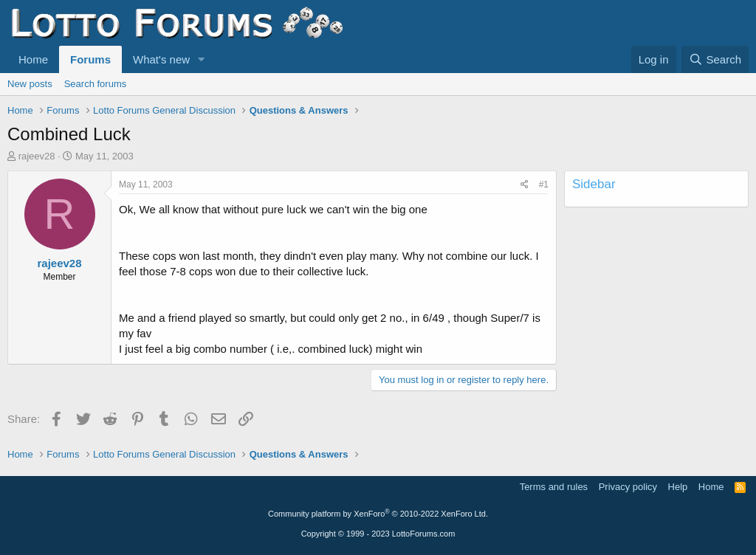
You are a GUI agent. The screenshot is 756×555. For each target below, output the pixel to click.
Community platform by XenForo (378, 514)
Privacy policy (628, 487)
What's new (161, 59)
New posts (30, 84)
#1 (544, 185)
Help (678, 487)
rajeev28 (37, 156)
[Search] (715, 59)
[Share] (525, 185)
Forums (90, 59)
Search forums (96, 84)
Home (33, 59)
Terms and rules (554, 487)
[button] (202, 59)
